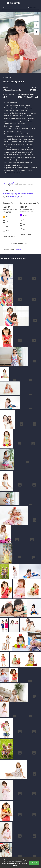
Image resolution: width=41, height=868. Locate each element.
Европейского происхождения (24, 139)
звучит (23, 170)
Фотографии (32, 8)
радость (24, 155)
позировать (29, 147)
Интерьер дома (9, 118)
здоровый (16, 149)
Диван (28, 105)
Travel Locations (25, 116)
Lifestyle (24, 111)
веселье (21, 144)
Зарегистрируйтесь (10, 183)
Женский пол (19, 136)
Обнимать (20, 108)
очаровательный (10, 165)
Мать (18, 111)
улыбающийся (9, 147)
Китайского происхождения (14, 105)
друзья (6, 157)
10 (11, 217)
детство (7, 144)
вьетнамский (16, 173)
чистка (26, 168)
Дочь (13, 108)
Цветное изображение (12, 134)
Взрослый (7, 139)
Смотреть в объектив (12, 126)
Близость (21, 123)
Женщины (7, 142)
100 (8, 231)
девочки (30, 149)
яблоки (12, 160)
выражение (8, 162)
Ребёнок (14, 123)
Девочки (31, 118)
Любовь (29, 121)
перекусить (8, 155)
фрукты (19, 160)
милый (25, 142)
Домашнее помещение (28, 113)
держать (21, 152)
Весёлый (25, 134)
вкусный (16, 155)
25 (7, 221)
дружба (33, 157)
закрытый (13, 152)
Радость (22, 121)
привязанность (9, 170)
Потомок (7, 108)
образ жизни (17, 142)
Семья (19, 118)
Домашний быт (9, 111)
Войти (19, 250)
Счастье (18, 131)
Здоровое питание (11, 121)
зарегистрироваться (19, 244)
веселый (14, 144)
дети (18, 170)
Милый (32, 129)
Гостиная (14, 103)
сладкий (29, 152)
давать (20, 168)
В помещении (9, 131)
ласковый (33, 168)
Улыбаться (29, 136)
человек (31, 142)
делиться (21, 165)
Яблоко (6, 103)
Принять (34, 863)
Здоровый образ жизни (12, 129)
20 (24, 229)
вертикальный (18, 162)
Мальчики (7, 116)
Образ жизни (9, 136)
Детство (15, 116)
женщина (29, 144)
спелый (19, 157)
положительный (28, 160)
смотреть (7, 149)
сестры (23, 149)
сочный (26, 157)
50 (7, 226)
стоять (6, 152)
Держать (25, 129)
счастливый (19, 147)
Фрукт (24, 118)
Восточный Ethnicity (11, 113)
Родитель (28, 108)
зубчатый (7, 173)
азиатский (28, 162)
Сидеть (7, 123)
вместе (31, 155)
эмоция (13, 157)
